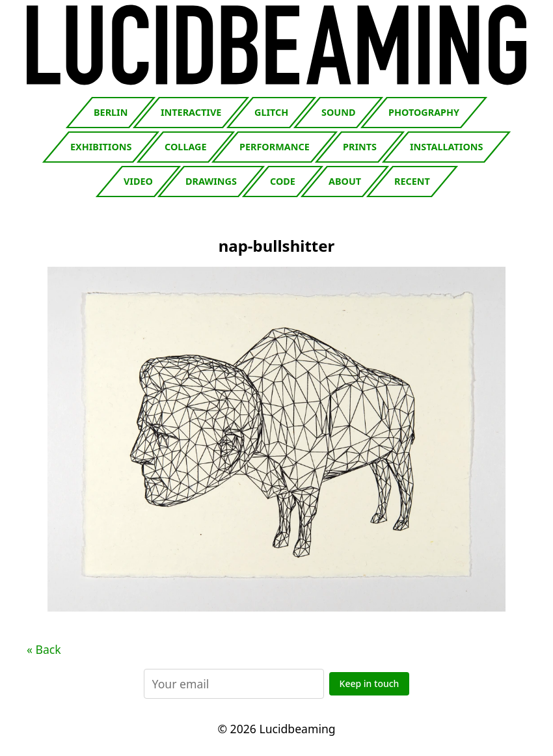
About (345, 181)
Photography (424, 112)
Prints (360, 147)
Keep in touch (370, 683)
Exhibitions (101, 147)
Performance (275, 147)
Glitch (271, 112)
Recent (412, 181)
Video (138, 181)
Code (283, 181)
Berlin (111, 112)
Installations (446, 147)
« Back (44, 649)
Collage (186, 147)
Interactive (191, 112)
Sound (338, 112)
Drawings (211, 181)
